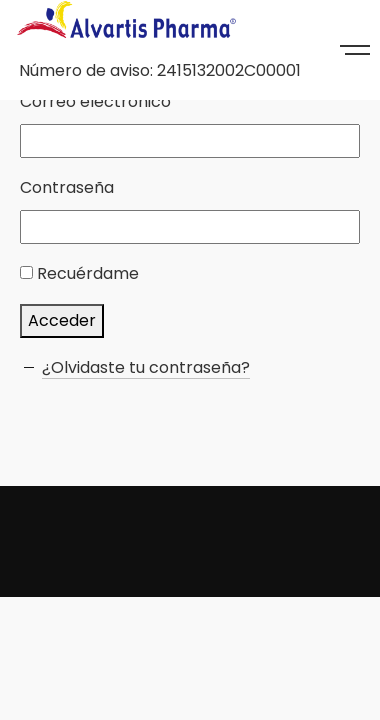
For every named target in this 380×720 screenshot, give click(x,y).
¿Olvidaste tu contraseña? (146, 367)
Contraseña (67, 187)
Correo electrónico (95, 101)
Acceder (62, 320)
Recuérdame (88, 273)
